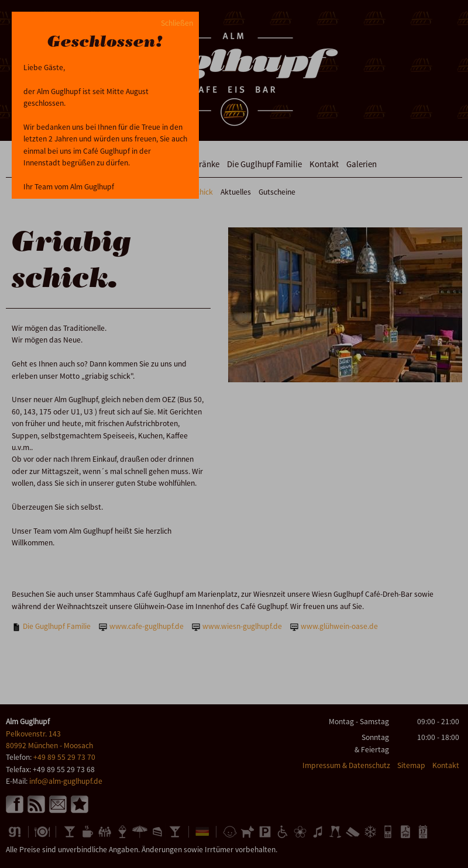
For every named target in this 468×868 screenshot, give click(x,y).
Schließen (177, 23)
